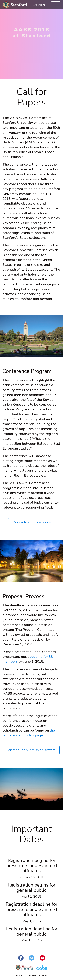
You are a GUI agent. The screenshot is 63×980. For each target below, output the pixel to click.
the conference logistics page (29, 733)
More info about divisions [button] (32, 522)
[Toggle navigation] (56, 5)
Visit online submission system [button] (32, 750)
